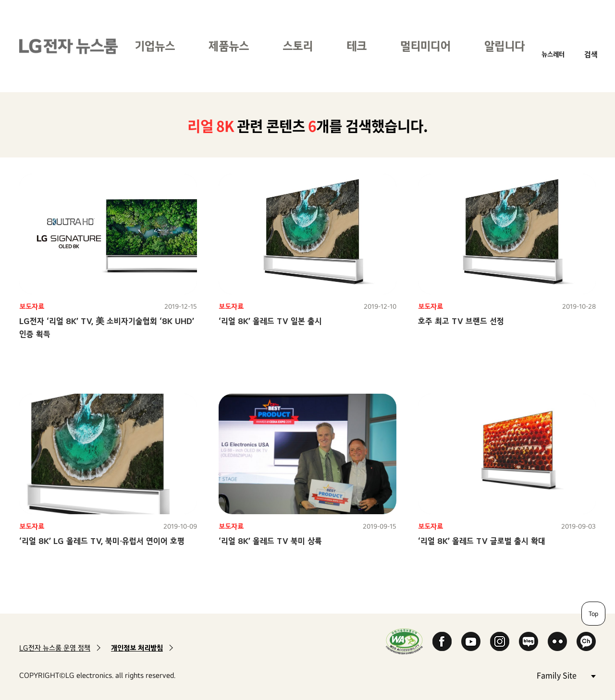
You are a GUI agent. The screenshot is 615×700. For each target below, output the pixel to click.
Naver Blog (529, 641)
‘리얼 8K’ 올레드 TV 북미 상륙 (270, 541)
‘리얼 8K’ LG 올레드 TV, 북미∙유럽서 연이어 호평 (102, 541)
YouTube (471, 641)
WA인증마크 (404, 641)
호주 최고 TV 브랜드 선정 (461, 321)
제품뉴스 (229, 46)
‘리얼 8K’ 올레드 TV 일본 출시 (270, 321)
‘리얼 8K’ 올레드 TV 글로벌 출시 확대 (482, 541)
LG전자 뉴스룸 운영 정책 (55, 648)
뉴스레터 (553, 54)
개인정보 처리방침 (137, 648)
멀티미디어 (425, 46)
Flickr (557, 641)
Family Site (566, 675)
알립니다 (504, 46)
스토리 (298, 46)
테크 (357, 46)
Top (593, 614)
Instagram (500, 641)
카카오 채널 (586, 641)
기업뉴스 (155, 46)
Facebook (442, 641)
